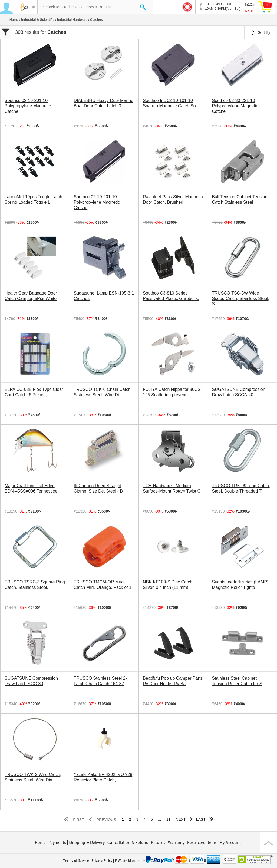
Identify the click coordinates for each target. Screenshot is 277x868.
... (160, 819)
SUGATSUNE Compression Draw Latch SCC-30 (31, 681)
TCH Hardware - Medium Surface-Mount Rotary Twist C (172, 488)
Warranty (176, 843)
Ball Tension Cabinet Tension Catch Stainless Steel (240, 199)
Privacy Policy (102, 861)
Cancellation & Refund (128, 843)
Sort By (261, 33)
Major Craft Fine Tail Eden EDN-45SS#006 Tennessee (31, 488)
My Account (230, 843)
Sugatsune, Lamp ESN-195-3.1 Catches (104, 296)
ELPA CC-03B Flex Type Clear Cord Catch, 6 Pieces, (34, 392)
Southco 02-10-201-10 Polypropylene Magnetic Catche (28, 106)
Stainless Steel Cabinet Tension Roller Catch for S (237, 681)
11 (169, 819)
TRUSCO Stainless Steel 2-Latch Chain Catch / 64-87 (100, 681)
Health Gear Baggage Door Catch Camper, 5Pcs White (31, 296)
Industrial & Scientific (38, 20)
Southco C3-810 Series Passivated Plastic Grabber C (171, 296)
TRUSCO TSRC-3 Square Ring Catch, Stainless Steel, (35, 585)
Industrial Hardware (72, 20)
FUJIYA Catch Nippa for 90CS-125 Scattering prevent (172, 392)
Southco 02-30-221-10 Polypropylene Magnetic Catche (235, 106)
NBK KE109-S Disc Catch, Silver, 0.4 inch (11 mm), (168, 585)
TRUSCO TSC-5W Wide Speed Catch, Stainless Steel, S (241, 298)
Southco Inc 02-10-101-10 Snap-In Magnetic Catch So (169, 103)
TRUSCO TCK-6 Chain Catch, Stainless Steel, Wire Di (103, 392)
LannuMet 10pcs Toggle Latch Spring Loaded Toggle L (33, 199)
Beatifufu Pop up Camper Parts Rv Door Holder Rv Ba (173, 681)
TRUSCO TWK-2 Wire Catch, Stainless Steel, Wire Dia (33, 777)
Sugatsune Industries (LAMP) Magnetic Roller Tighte (240, 585)
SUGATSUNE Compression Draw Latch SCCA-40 (239, 392)
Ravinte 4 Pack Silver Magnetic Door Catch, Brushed (173, 199)
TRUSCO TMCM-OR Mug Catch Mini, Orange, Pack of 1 (103, 585)
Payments (57, 843)
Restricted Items (202, 843)
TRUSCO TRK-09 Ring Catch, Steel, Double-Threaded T (241, 488)
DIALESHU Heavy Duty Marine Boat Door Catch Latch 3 (104, 103)
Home (14, 20)
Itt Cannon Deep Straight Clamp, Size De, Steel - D (98, 488)
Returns (158, 843)
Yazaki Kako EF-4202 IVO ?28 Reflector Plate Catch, (103, 777)
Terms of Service (76, 861)
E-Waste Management (132, 861)
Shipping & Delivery (87, 843)
